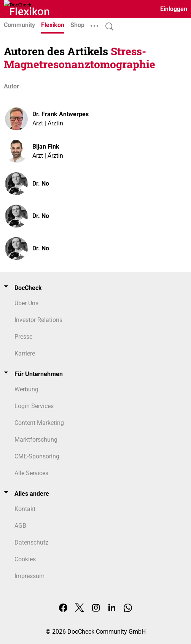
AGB (20, 526)
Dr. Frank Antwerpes (60, 114)
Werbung (26, 389)
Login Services (34, 406)
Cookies (25, 559)
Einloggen (174, 9)
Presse (23, 337)
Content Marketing (39, 423)
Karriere (25, 353)
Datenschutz (31, 542)
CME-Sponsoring (37, 456)
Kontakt (25, 509)
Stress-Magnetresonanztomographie (80, 58)
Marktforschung (36, 440)
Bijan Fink (46, 147)
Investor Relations (38, 320)
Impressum (29, 576)
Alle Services (31, 473)
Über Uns (26, 303)
